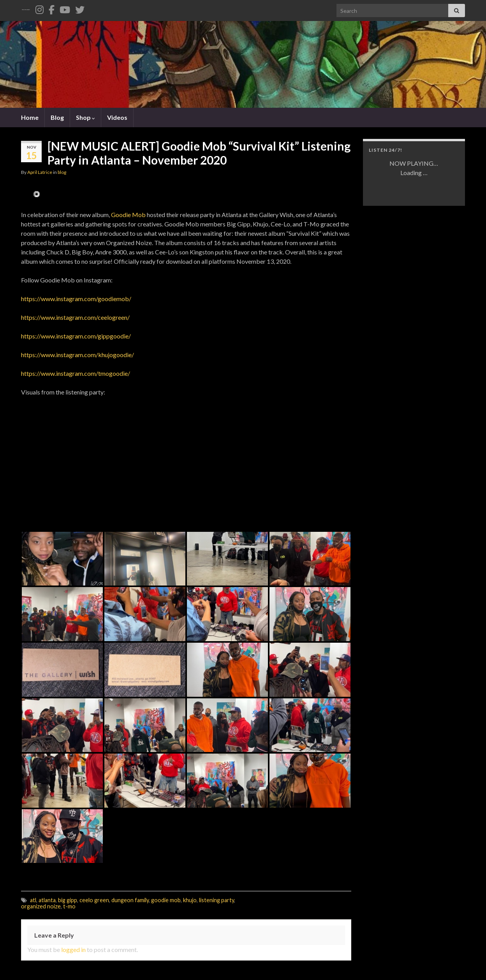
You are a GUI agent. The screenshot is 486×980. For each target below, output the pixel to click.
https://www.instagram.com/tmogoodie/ (76, 373)
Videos (117, 117)
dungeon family (130, 900)
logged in (73, 949)
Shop (85, 117)
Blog (57, 117)
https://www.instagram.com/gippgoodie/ (76, 336)
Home (30, 117)
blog (62, 172)
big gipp (68, 900)
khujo (190, 900)
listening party (217, 900)
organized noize (41, 906)
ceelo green (94, 900)
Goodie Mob (128, 215)
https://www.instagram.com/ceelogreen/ (75, 317)
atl (33, 900)
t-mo (69, 906)
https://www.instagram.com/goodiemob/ (76, 299)
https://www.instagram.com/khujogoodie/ (77, 355)
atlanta (47, 900)
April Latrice (40, 172)
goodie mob (166, 900)
